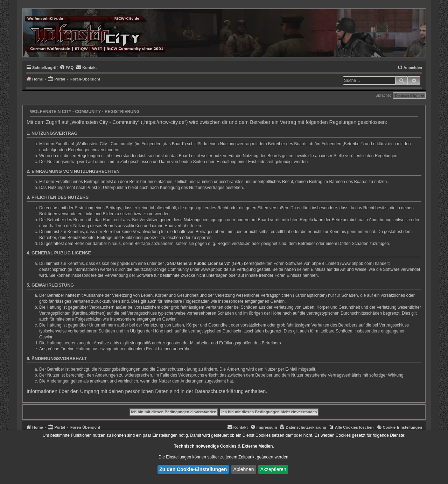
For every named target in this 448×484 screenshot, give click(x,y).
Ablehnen (243, 469)
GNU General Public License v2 (198, 264)
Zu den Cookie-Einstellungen (193, 469)
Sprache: (383, 95)
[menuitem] (67, 68)
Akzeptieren (273, 469)
